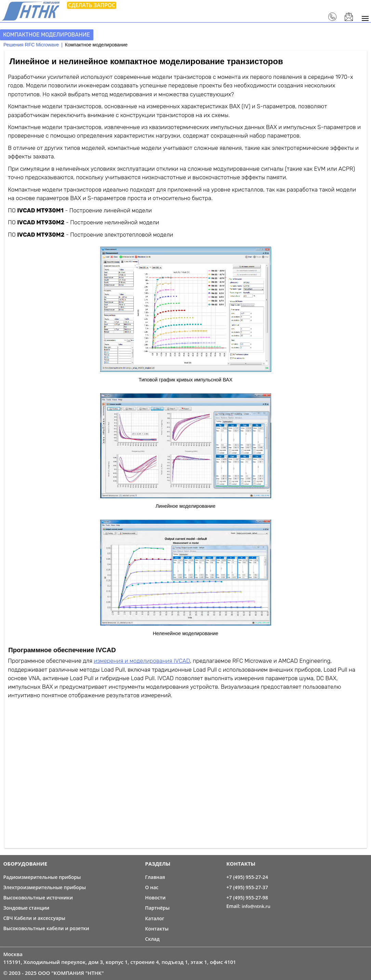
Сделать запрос (92, 5)
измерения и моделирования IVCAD (142, 661)
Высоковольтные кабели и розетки (46, 928)
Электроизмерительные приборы (44, 887)
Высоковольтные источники (38, 898)
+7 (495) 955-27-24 (247, 877)
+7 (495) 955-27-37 (247, 887)
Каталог (155, 918)
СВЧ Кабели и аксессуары (34, 918)
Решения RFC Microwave (31, 45)
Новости (155, 898)
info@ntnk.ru (256, 906)
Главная (155, 877)
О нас (152, 887)
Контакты (157, 929)
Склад (152, 939)
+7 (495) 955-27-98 (247, 898)
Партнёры (157, 908)
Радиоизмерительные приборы (42, 877)
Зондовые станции (26, 908)
